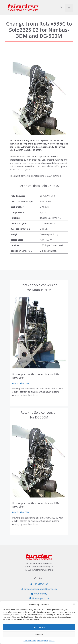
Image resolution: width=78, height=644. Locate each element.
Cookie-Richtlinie (30, 641)
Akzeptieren (39, 627)
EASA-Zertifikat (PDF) (20, 383)
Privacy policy (43, 641)
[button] (74, 604)
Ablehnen (39, 634)
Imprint (52, 641)
